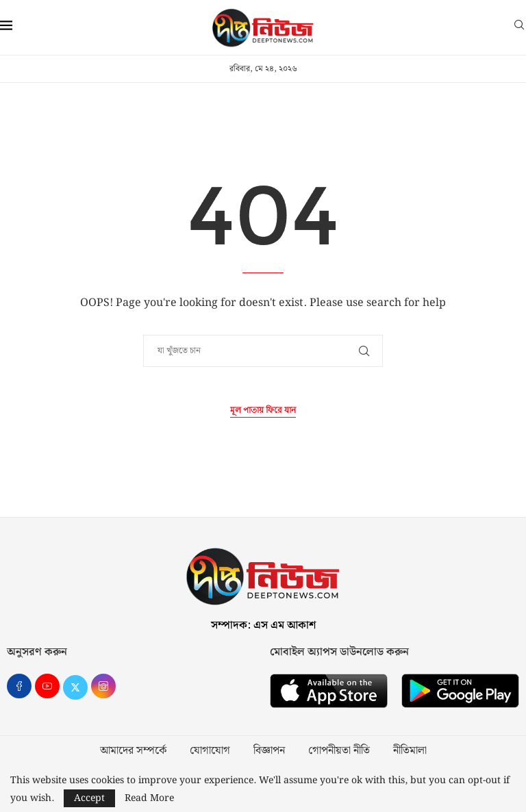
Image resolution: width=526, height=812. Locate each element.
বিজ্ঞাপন (269, 751)
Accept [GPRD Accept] (89, 798)
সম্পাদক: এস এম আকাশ (263, 625)
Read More (149, 798)
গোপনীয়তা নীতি (339, 751)
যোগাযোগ (210, 751)
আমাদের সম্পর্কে (133, 751)
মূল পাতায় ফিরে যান (263, 410)
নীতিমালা (410, 751)
